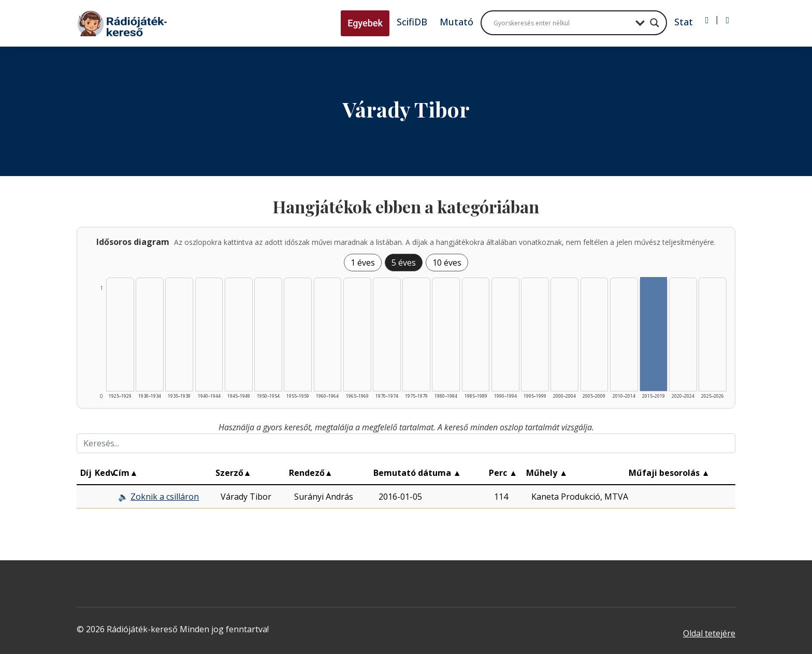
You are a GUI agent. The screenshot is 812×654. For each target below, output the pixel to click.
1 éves (363, 263)
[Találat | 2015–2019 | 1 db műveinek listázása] (654, 334)
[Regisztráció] (727, 20)
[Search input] (562, 23)
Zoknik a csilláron (165, 497)
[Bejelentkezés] (707, 20)
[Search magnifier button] (655, 23)
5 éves (404, 263)
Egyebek (365, 23)
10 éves (447, 263)
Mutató (456, 22)
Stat (684, 22)
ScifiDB (412, 22)
